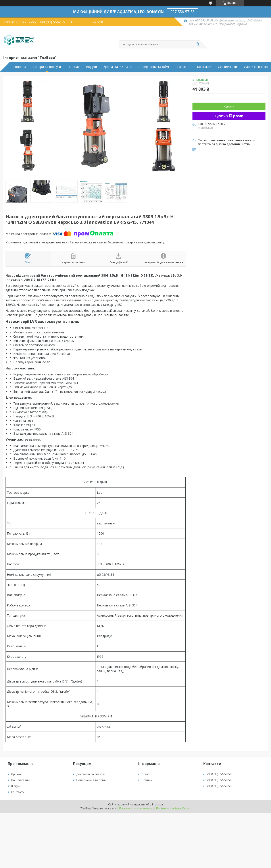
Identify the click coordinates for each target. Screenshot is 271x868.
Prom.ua (158, 804)
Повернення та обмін (154, 67)
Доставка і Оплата (118, 67)
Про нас (73, 67)
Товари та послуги (47, 67)
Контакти (204, 67)
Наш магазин (20, 780)
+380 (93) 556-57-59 (219, 780)
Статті (146, 774)
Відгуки (91, 67)
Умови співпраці (256, 67)
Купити (229, 106)
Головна (20, 67)
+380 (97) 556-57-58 (219, 774)
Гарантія (184, 67)
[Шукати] (198, 44)
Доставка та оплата (90, 774)
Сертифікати (227, 67)
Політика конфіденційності (174, 808)
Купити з (229, 116)
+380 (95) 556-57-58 (219, 786)
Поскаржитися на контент (136, 808)
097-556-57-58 (183, 12)
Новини (147, 780)
